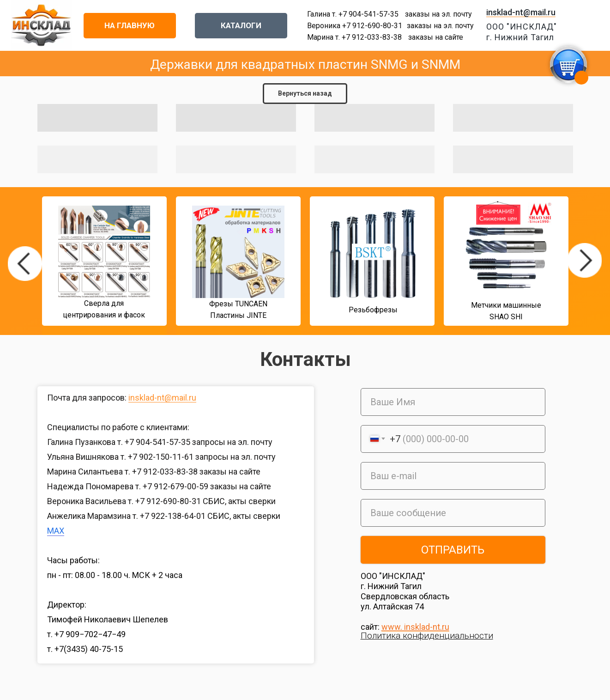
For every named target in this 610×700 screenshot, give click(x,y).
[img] (25, 264)
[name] (453, 402)
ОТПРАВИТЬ (453, 550)
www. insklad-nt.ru (415, 627)
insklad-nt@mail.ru (521, 12)
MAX (56, 531)
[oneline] (453, 513)
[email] (453, 476)
